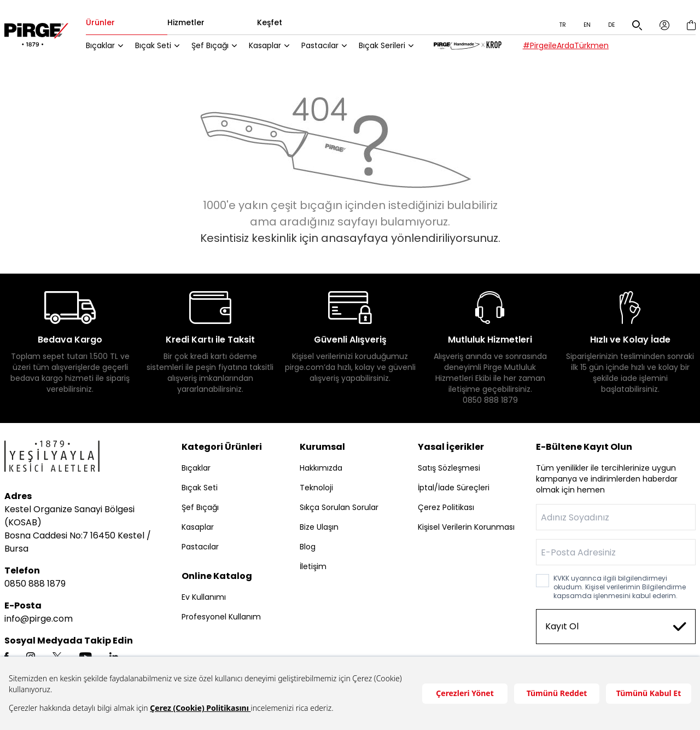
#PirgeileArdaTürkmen (574, 47)
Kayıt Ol (616, 627)
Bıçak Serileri (390, 47)
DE (611, 25)
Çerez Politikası (446, 508)
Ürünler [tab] (108, 23)
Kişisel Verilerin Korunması (466, 528)
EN (587, 25)
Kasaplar (273, 47)
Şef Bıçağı (218, 47)
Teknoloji (316, 489)
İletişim (313, 567)
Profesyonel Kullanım (221, 618)
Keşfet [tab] (277, 23)
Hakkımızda (321, 469)
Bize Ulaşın (319, 528)
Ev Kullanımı (204, 598)
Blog (308, 548)
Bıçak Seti (161, 47)
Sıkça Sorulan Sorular (339, 508)
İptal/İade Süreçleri (454, 489)
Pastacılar (328, 47)
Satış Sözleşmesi (449, 469)
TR (563, 25)
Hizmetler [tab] (194, 23)
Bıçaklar (108, 47)
